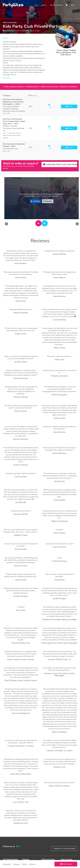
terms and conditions (41, 196)
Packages (16, 864)
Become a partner (56, 5)
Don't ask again (48, 201)
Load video (36, 201)
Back (5, 38)
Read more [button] (7, 78)
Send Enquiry (66, 864)
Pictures (25, 864)
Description (7, 864)
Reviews (33, 864)
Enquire (69, 106)
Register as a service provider (64, 849)
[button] (67, 5)
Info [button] (50, 106)
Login (73, 5)
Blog (36, 5)
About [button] (44, 5)
